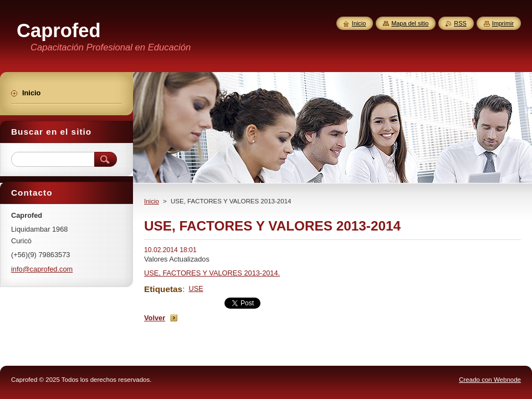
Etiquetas (163, 289)
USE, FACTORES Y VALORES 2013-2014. (212, 273)
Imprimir (503, 23)
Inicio (152, 201)
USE (196, 288)
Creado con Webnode (490, 380)
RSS (460, 23)
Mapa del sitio (410, 23)
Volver (155, 318)
